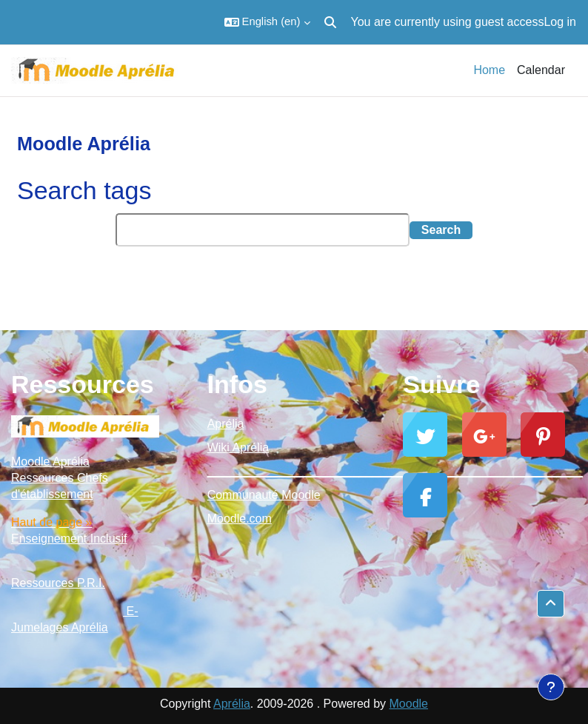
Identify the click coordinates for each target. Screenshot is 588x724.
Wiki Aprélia (238, 448)
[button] (267, 22)
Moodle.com (240, 519)
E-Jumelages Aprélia (75, 619)
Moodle (409, 704)
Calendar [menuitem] (541, 70)
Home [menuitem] (489, 70)
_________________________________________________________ (294, 471)
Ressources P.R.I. (58, 583)
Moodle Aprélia (50, 462)
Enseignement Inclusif (69, 539)
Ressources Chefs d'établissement (60, 486)
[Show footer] (551, 687)
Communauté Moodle (264, 495)
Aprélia (226, 424)
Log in (560, 22)
